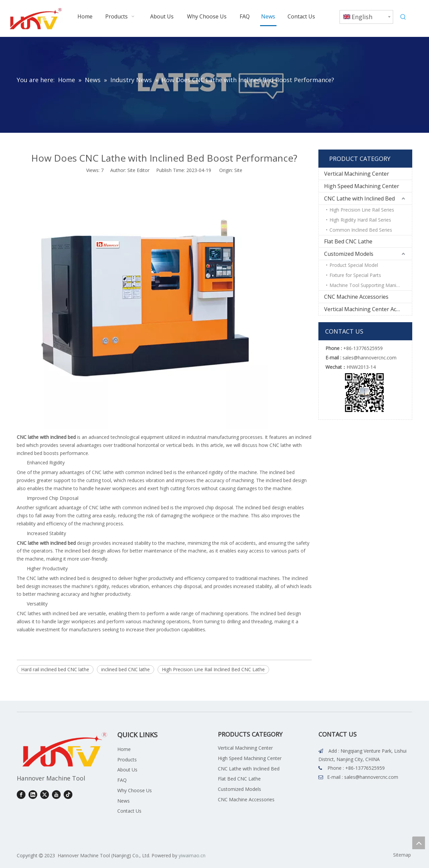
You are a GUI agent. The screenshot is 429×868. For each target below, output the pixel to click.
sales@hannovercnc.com (371, 777)
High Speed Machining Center (362, 186)
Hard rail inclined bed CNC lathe (55, 669)
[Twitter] (45, 795)
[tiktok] (68, 795)
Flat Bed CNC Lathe (348, 241)
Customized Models (349, 254)
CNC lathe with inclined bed (46, 437)
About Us (127, 770)
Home (124, 749)
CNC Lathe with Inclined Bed (359, 198)
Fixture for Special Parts (355, 275)
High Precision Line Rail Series (362, 210)
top (419, 843)
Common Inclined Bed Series (361, 230)
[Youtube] (56, 795)
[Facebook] (21, 795)
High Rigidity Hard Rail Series (360, 220)
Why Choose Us (135, 790)
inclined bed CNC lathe (126, 669)
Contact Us (129, 811)
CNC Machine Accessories (356, 297)
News (124, 801)
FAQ (122, 780)
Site (238, 170)
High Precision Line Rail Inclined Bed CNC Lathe (213, 669)
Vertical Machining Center (357, 174)
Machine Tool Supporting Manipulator (371, 285)
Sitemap (402, 855)
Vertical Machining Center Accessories (368, 309)
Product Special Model (354, 265)
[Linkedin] (33, 795)
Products (127, 760)
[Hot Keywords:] (403, 17)
